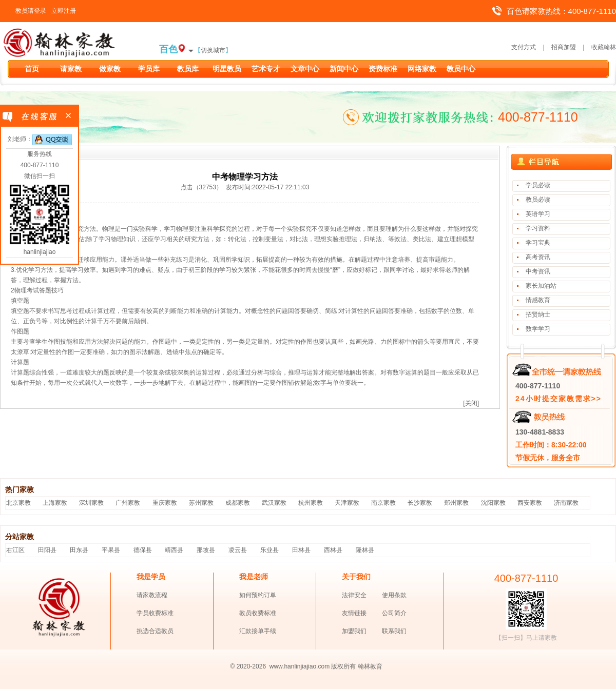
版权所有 (343, 666)
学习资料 (538, 228)
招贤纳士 (538, 314)
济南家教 (566, 503)
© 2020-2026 (248, 666)
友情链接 (354, 613)
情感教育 (538, 300)
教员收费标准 (258, 613)
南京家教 (383, 503)
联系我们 (394, 631)
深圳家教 (91, 503)
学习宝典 (538, 243)
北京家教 (18, 503)
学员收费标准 (155, 613)
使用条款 (394, 595)
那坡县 (206, 550)
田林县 (301, 550)
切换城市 (213, 50)
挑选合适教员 (155, 631)
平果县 (111, 550)
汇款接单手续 (258, 631)
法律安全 (354, 595)
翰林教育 (370, 666)
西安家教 (530, 503)
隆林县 (365, 550)
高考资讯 (538, 257)
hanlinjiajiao (40, 252)
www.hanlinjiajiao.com (301, 666)
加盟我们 (354, 631)
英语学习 (538, 214)
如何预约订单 (258, 595)
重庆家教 (165, 503)
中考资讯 (538, 271)
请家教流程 (152, 595)
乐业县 (269, 550)
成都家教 (238, 503)
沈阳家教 (493, 503)
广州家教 (128, 503)
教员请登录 (31, 11)
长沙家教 (420, 503)
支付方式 (524, 47)
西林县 (333, 550)
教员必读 (538, 200)
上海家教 (55, 503)
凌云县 (238, 550)
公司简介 (394, 613)
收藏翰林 (604, 47)
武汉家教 (274, 503)
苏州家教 (201, 503)
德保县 (143, 550)
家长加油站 (541, 286)
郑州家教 (456, 503)
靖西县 (174, 550)
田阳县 (47, 550)
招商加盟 (564, 47)
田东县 (79, 550)
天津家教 (347, 503)
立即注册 (64, 11)
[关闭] (471, 403)
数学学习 (538, 329)
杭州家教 (311, 503)
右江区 (15, 550)
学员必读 (538, 185)
